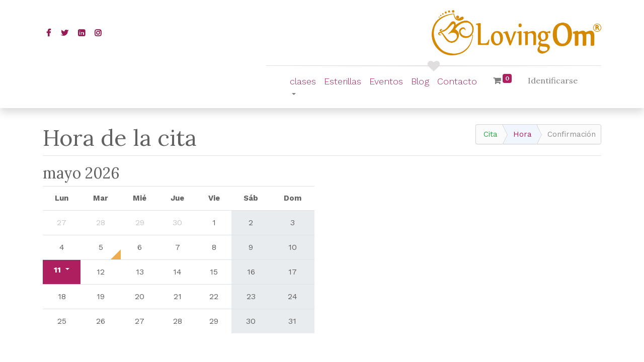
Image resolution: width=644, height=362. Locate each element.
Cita (491, 134)
